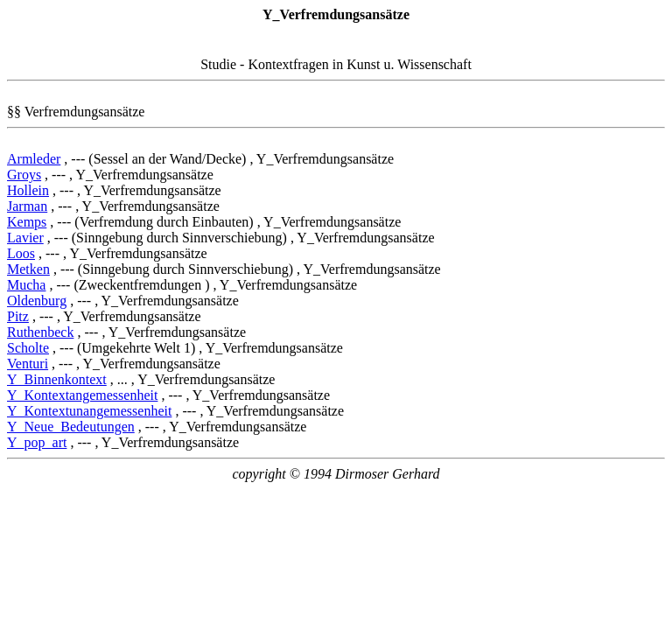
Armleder (34, 159)
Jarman (27, 206)
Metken (28, 269)
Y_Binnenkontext (57, 379)
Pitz (18, 316)
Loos (21, 253)
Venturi (28, 364)
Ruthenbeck (40, 332)
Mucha (26, 285)
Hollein (28, 190)
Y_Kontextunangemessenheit (89, 411)
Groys (24, 175)
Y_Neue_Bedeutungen (71, 427)
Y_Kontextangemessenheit (82, 395)
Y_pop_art (37, 442)
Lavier (25, 238)
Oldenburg (37, 301)
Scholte (28, 348)
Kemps (27, 222)
